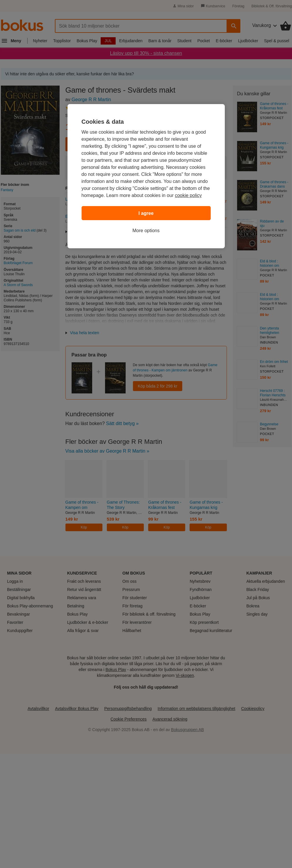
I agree (146, 213)
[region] (146, 176)
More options (146, 231)
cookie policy (188, 195)
